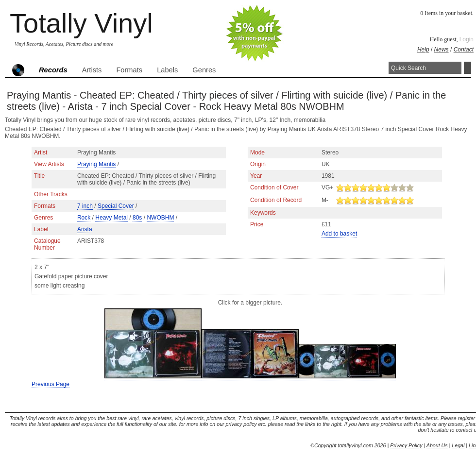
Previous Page (51, 384)
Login (467, 39)
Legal (458, 445)
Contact (464, 50)
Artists (92, 70)
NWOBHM (160, 218)
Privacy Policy (406, 445)
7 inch (85, 206)
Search (467, 68)
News (442, 50)
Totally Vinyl (81, 23)
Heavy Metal (111, 218)
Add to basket (339, 234)
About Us (437, 445)
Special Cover (116, 206)
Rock (84, 218)
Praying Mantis (96, 164)
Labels (167, 70)
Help (423, 50)
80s (137, 218)
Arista (85, 229)
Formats (129, 70)
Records (53, 70)
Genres (204, 70)
